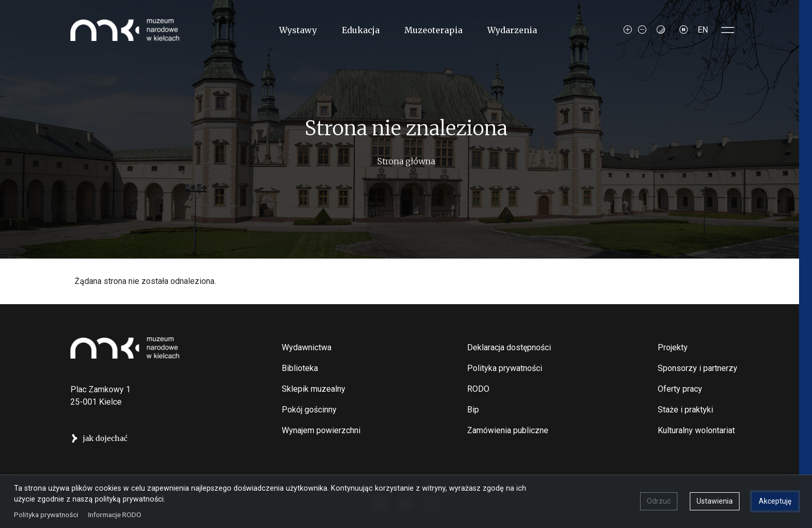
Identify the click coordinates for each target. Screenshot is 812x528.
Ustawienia (714, 501)
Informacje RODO (115, 513)
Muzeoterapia (433, 30)
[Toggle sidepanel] (728, 30)
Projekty (673, 347)
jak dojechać (105, 438)
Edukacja (361, 30)
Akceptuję (774, 501)
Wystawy (298, 30)
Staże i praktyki (685, 410)
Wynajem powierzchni (321, 430)
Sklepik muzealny (314, 389)
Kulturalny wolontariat (696, 430)
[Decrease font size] (642, 30)
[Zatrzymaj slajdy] (684, 30)
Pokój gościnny (309, 410)
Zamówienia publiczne (508, 430)
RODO (478, 389)
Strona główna (406, 161)
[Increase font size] (628, 30)
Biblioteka (300, 368)
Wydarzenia (512, 30)
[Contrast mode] (661, 30)
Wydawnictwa (307, 347)
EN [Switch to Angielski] (703, 30)
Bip (473, 410)
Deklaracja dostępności (509, 347)
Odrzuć (658, 501)
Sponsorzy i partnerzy (698, 368)
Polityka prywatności (505, 368)
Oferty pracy (680, 389)
